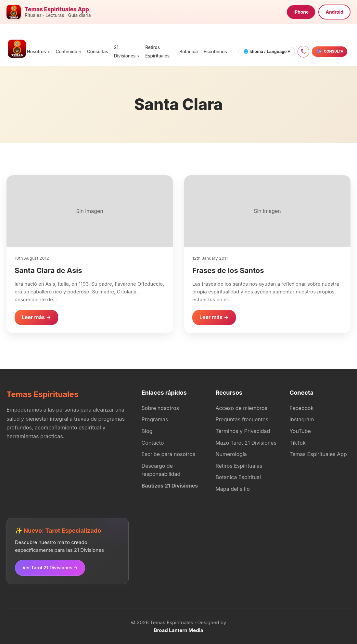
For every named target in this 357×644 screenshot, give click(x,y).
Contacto (153, 443)
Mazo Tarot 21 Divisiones (246, 443)
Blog (147, 431)
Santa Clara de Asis (48, 270)
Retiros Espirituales (239, 466)
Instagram (302, 419)
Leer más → (36, 317)
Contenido (66, 52)
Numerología (231, 454)
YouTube (300, 431)
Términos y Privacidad (243, 431)
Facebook (301, 408)
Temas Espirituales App (318, 454)
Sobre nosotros (160, 408)
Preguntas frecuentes (242, 419)
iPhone (301, 12)
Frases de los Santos (228, 270)
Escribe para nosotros (168, 454)
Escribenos (215, 52)
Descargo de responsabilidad (161, 470)
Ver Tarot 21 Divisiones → (50, 568)
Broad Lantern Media (179, 630)
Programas (155, 419)
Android (334, 12)
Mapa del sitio (232, 489)
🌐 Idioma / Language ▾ (267, 51)
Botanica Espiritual (238, 477)
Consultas (98, 52)
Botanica (188, 52)
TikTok (298, 443)
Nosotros (37, 52)
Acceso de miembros (241, 408)
